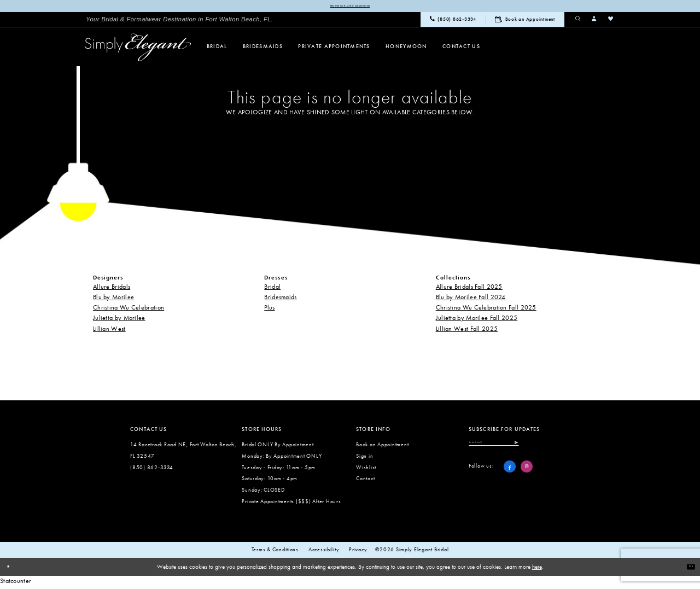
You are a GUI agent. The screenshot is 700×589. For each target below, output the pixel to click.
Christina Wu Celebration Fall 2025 (486, 310)
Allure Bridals (112, 289)
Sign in (364, 459)
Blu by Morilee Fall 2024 (471, 300)
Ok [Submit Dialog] (687, 569)
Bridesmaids (280, 300)
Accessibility (324, 552)
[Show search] (578, 22)
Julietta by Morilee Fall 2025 (477, 320)
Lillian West (109, 331)
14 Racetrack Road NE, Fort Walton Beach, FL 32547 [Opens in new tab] (183, 453)
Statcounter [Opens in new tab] (16, 584)
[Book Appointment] (525, 22)
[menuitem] (179, 22)
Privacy (358, 552)
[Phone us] (453, 22)
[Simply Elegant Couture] (138, 50)
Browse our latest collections (350, 7)
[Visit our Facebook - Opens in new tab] (510, 476)
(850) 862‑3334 (152, 470)
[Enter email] (520, 448)
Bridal (272, 289)
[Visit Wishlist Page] (611, 22)
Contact (365, 481)
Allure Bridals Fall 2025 (469, 289)
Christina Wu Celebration (129, 310)
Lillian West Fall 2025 (467, 331)
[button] (594, 22)
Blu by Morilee (113, 300)
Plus (269, 310)
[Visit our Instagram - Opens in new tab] (527, 476)
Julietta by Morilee (119, 320)
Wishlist (366, 470)
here (537, 569)
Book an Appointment (382, 447)
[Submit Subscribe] (566, 448)
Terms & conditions (275, 552)
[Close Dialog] (12, 569)
